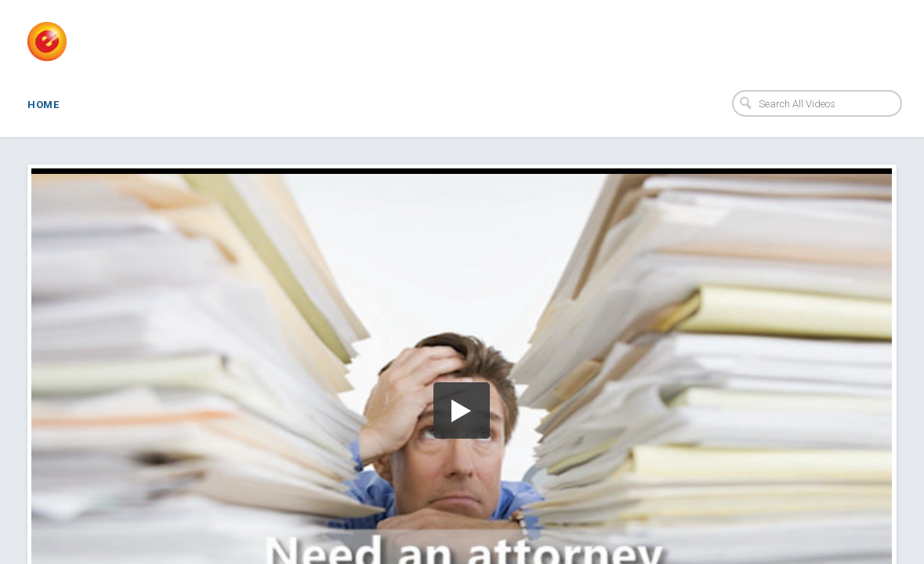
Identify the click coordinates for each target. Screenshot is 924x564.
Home (43, 105)
